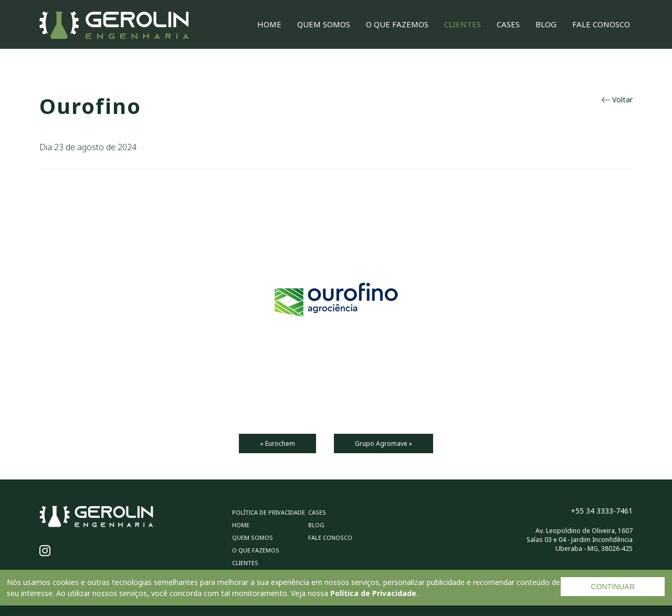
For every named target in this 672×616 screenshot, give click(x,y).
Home (269, 24)
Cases (508, 24)
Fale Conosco (601, 24)
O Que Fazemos (397, 24)
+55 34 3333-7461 (602, 511)
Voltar (617, 100)
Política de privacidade (269, 512)
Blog (546, 24)
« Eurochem (277, 443)
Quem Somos (324, 24)
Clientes (463, 24)
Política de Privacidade (373, 593)
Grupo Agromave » (384, 443)
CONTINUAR (613, 587)
